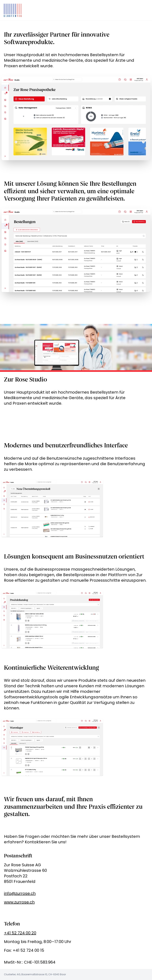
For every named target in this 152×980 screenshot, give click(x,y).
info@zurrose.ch (20, 893)
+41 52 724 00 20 (20, 933)
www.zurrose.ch (19, 902)
